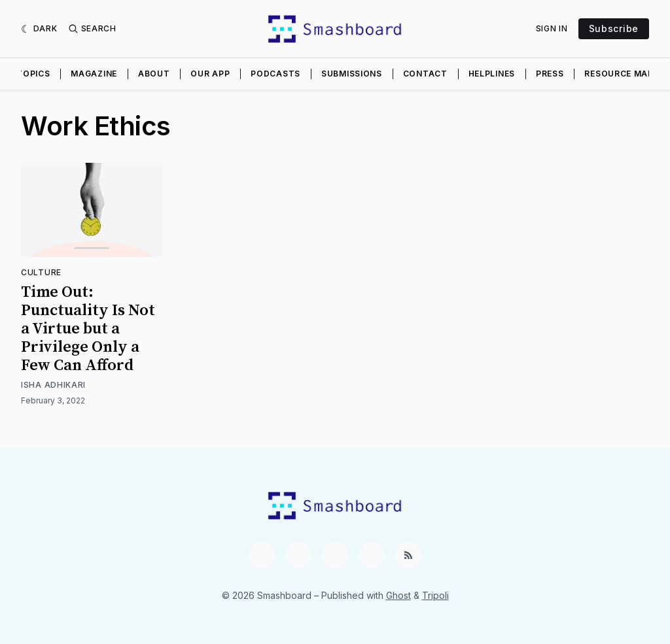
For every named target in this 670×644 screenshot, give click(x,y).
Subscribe (614, 28)
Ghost (398, 595)
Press (550, 74)
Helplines (492, 74)
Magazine (94, 74)
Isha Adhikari (53, 385)
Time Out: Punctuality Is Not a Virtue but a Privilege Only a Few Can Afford (88, 329)
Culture (41, 272)
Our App (210, 74)
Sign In (552, 28)
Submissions (352, 74)
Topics (33, 74)
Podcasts (275, 74)
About (154, 74)
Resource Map (619, 74)
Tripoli (435, 595)
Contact (425, 74)
